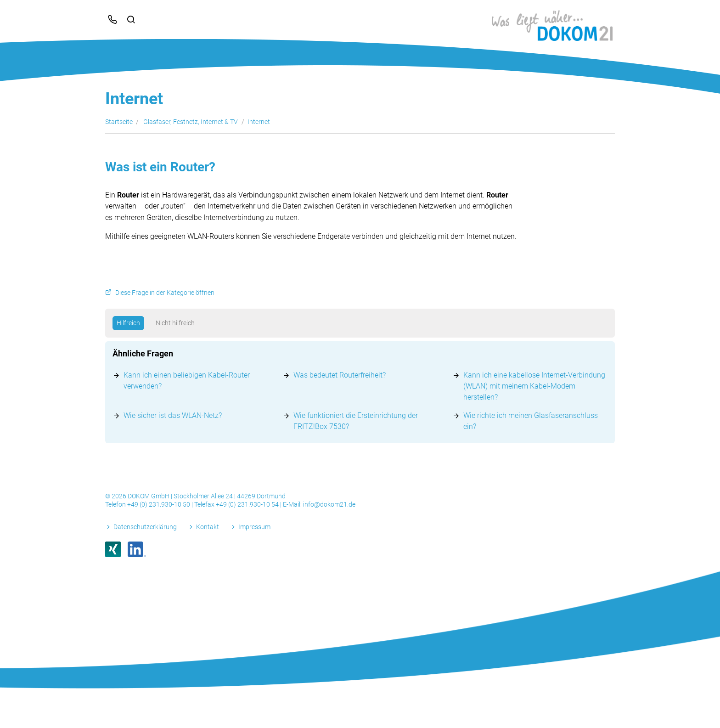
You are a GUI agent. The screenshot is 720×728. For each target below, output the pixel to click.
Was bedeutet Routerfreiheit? (340, 375)
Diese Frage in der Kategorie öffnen (165, 293)
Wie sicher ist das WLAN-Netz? (173, 415)
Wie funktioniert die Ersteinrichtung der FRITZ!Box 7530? (356, 421)
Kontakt (208, 527)
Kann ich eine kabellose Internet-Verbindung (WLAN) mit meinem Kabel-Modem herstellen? (534, 386)
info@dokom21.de (329, 504)
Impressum (254, 527)
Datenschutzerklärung (145, 527)
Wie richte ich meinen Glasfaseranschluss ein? (531, 421)
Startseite (119, 122)
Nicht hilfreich (175, 323)
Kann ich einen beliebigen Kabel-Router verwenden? (187, 381)
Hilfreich (128, 323)
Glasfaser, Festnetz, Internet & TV (191, 122)
